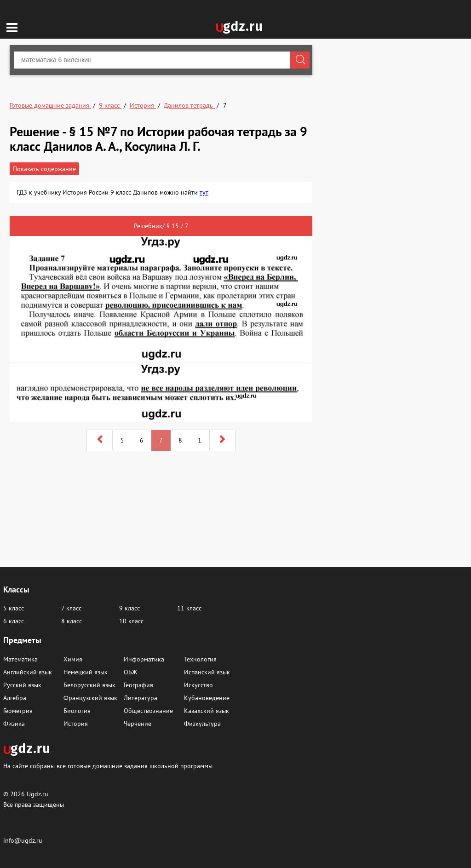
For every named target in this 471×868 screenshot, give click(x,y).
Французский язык (90, 698)
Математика (20, 659)
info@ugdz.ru (23, 840)
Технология (200, 659)
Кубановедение (207, 698)
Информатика (144, 659)
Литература (141, 698)
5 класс (14, 608)
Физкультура (202, 724)
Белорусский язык (89, 685)
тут (204, 192)
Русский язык (22, 685)
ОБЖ (130, 672)
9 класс (129, 608)
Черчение (138, 724)
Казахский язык (207, 711)
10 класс (131, 621)
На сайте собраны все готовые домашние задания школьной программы (108, 766)
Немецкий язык (86, 672)
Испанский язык (207, 672)
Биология (77, 711)
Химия (73, 659)
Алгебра (15, 698)
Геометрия (18, 711)
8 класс (72, 621)
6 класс (14, 621)
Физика (14, 724)
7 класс (71, 608)
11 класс (189, 608)
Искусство (198, 685)
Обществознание (148, 711)
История (76, 724)
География (138, 685)
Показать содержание (44, 169)
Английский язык (28, 672)
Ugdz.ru (37, 794)
